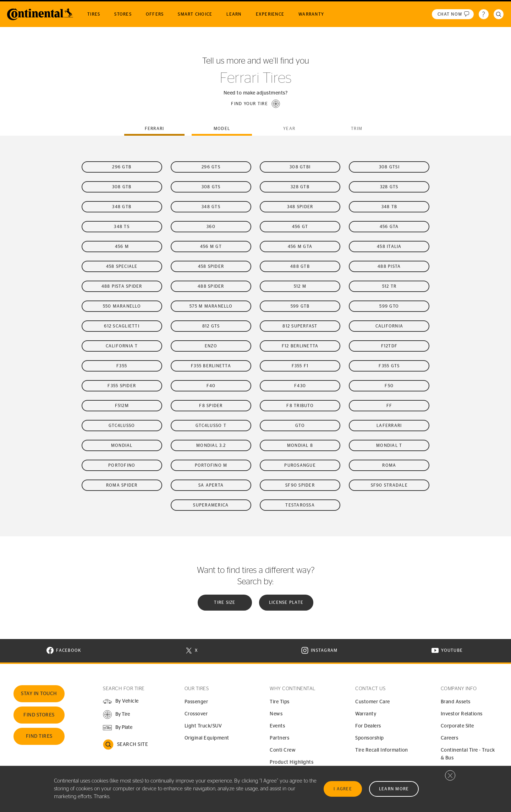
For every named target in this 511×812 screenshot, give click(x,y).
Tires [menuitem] (94, 14)
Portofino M (211, 465)
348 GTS (211, 207)
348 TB (389, 207)
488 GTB (300, 266)
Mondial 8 (300, 445)
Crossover (196, 714)
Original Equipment (207, 738)
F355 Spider (122, 386)
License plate (286, 602)
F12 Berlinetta (300, 346)
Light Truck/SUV (203, 726)
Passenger (196, 702)
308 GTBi (300, 167)
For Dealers (368, 726)
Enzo (211, 346)
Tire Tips (280, 702)
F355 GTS (389, 366)
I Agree (343, 789)
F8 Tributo (300, 406)
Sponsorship (370, 738)
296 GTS (211, 167)
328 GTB (300, 187)
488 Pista (389, 266)
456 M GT (211, 247)
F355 (122, 366)
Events (277, 726)
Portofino (122, 465)
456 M (122, 247)
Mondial (122, 445)
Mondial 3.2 (211, 445)
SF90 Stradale (389, 485)
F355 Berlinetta (211, 366)
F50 (389, 386)
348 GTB (122, 207)
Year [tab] (289, 129)
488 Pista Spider (122, 286)
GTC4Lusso (122, 426)
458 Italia (389, 247)
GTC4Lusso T (211, 426)
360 (211, 227)
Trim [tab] (357, 129)
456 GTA (389, 227)
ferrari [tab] (155, 129)
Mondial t (389, 445)
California (389, 326)
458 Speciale (122, 266)
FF (389, 406)
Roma (389, 465)
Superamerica (211, 505)
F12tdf (389, 346)
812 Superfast (300, 326)
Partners (279, 738)
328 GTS (389, 187)
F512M (122, 406)
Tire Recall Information (382, 750)
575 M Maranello (211, 306)
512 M (300, 286)
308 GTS (211, 187)
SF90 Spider (300, 485)
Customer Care (373, 702)
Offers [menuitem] (155, 14)
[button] (255, 104)
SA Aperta (211, 485)
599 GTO (389, 306)
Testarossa (300, 505)
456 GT (300, 227)
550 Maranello (122, 306)
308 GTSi (389, 167)
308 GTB (122, 187)
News (276, 714)
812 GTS (211, 326)
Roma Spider (122, 485)
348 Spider (300, 207)
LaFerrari (389, 426)
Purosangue (300, 465)
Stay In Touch (39, 694)
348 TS (122, 227)
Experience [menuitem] (270, 14)
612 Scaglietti (122, 326)
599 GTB (300, 306)
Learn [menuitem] (234, 14)
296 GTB (122, 167)
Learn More (394, 789)
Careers (450, 738)
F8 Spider (211, 406)
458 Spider (211, 266)
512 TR (389, 286)
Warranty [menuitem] (311, 14)
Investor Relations (462, 714)
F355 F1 (300, 366)
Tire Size (225, 602)
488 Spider (211, 286)
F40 (211, 386)
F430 (300, 386)
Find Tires (39, 736)
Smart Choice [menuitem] (195, 14)
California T (122, 346)
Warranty (366, 714)
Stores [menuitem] (123, 14)
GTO (300, 426)
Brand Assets (456, 702)
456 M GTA (300, 247)
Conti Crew (283, 750)
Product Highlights (292, 762)
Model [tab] (222, 129)
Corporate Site (457, 726)
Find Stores (39, 715)
